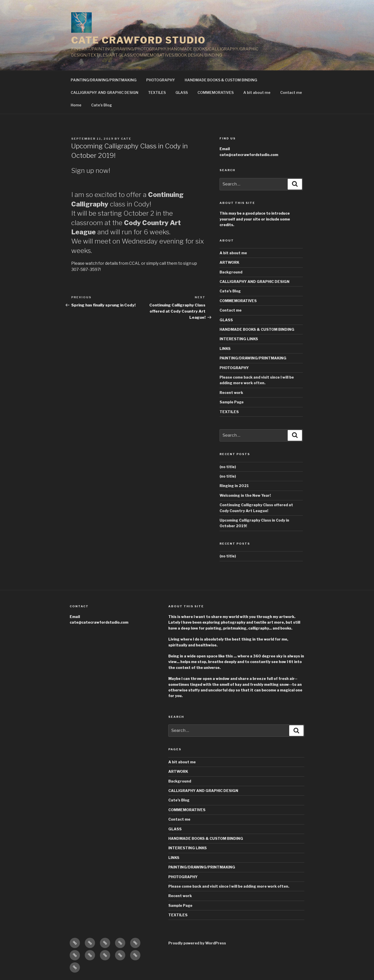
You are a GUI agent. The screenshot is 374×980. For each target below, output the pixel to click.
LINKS (225, 349)
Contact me (291, 92)
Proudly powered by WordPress (197, 943)
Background (231, 272)
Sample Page (232, 402)
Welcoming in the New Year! (245, 495)
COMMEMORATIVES (216, 92)
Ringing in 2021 (234, 486)
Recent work (231, 393)
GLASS (182, 92)
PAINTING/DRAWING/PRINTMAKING (104, 80)
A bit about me (257, 92)
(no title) (228, 467)
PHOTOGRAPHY (161, 80)
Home (76, 105)
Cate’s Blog (102, 105)
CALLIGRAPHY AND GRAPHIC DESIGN (105, 92)
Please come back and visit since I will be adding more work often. (229, 886)
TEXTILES (157, 92)
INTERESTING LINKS (239, 339)
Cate (126, 139)
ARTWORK (229, 262)
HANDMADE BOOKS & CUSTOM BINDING (221, 80)
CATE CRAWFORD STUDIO (138, 40)
